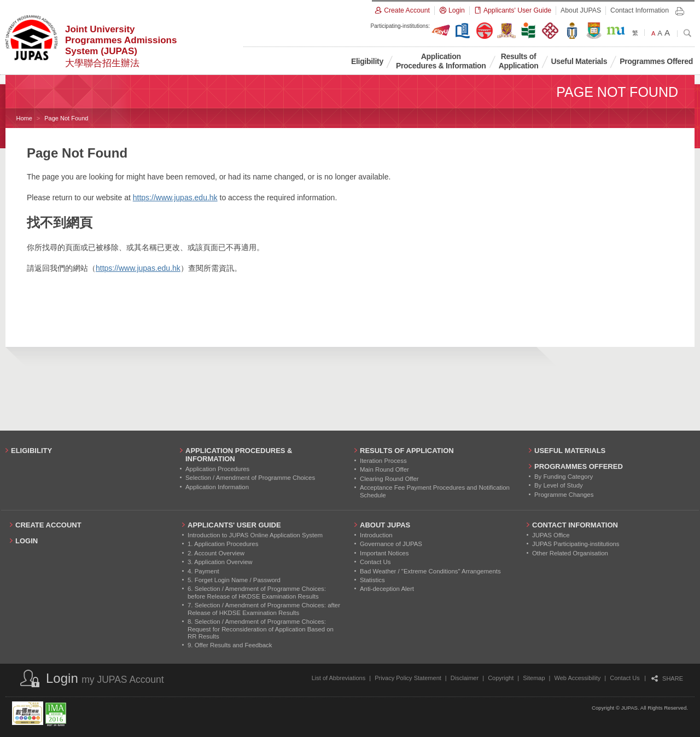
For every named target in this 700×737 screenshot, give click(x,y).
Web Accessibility (578, 678)
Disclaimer (465, 678)
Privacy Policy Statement (408, 678)
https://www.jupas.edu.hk (175, 198)
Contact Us (625, 678)
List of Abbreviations (339, 678)
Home (24, 118)
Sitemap (534, 678)
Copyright (501, 678)
